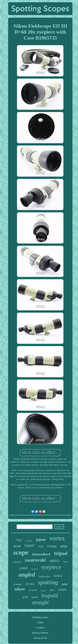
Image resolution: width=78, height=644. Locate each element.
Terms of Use (40, 638)
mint (65, 584)
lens (65, 562)
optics (54, 561)
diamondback (41, 554)
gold (25, 597)
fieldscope (44, 576)
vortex (57, 538)
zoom (62, 589)
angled (27, 575)
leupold (50, 595)
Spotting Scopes (40, 617)
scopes (35, 569)
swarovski (35, 560)
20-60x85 (18, 584)
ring (19, 540)
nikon (20, 589)
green (35, 597)
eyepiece (51, 567)
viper (52, 590)
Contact (40, 628)
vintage (52, 546)
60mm (43, 591)
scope (21, 553)
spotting (48, 582)
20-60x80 (33, 590)
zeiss (64, 546)
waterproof (17, 562)
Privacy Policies (40, 633)
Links (40, 622)
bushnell (29, 541)
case (24, 568)
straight (40, 602)
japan (41, 539)
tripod (61, 553)
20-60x (30, 584)
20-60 (17, 546)
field (41, 547)
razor (30, 545)
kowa (58, 576)
